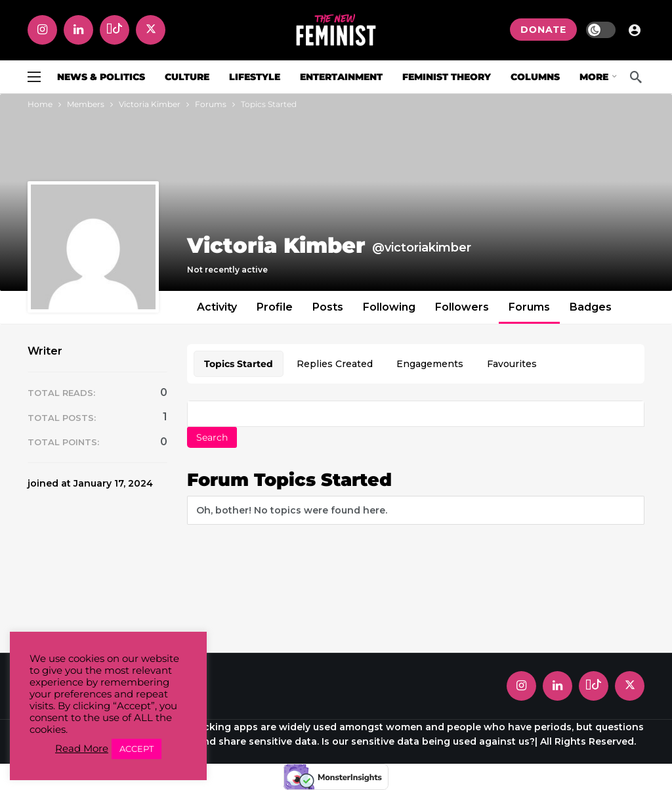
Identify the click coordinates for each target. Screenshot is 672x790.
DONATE (543, 30)
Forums (529, 307)
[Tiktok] (115, 30)
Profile (275, 307)
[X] (151, 30)
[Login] (635, 30)
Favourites (512, 364)
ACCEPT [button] (136, 749)
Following (389, 307)
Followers (462, 307)
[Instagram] (42, 30)
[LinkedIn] (78, 30)
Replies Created (335, 364)
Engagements (430, 364)
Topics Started (239, 364)
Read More (82, 749)
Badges (591, 307)
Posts (328, 307)
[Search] (636, 77)
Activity (217, 307)
